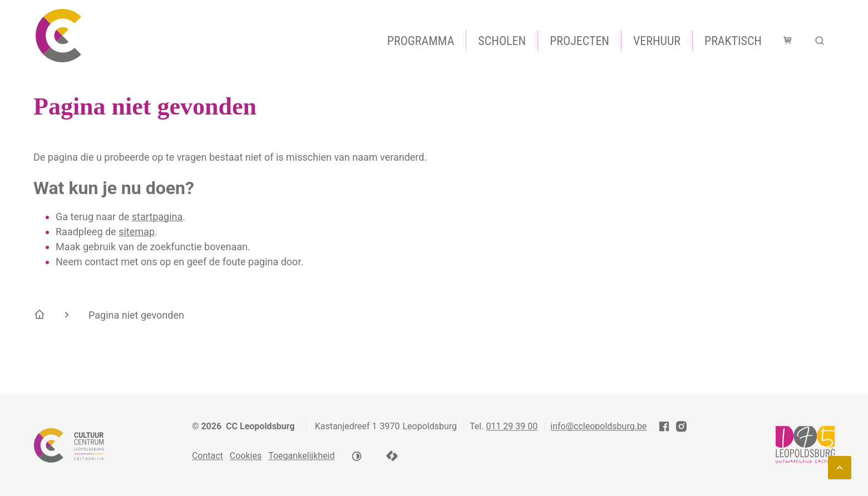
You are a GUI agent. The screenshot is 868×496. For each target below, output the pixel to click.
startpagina (157, 217)
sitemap (137, 232)
